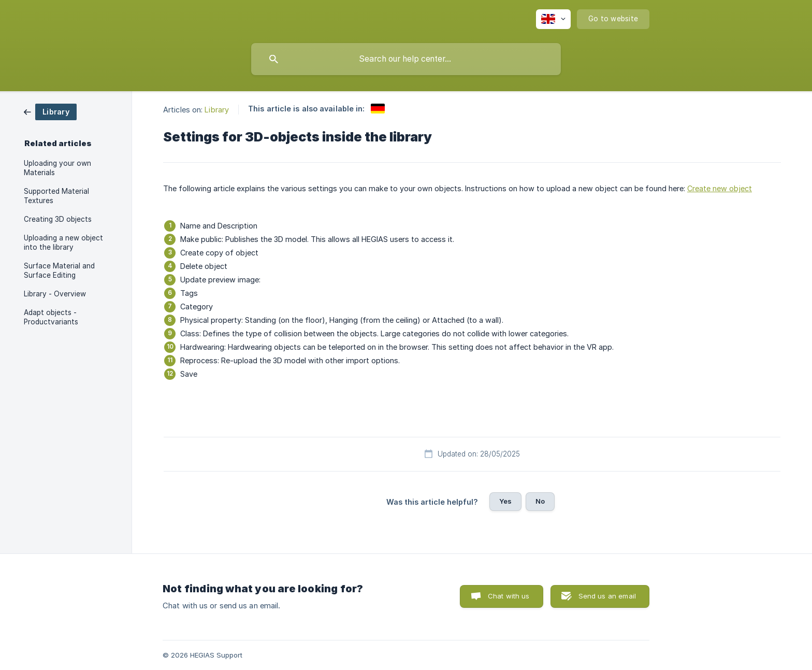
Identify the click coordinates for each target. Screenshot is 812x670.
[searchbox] (406, 59)
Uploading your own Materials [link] (57, 168)
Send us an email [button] (607, 596)
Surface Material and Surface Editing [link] (59, 270)
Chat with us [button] (509, 596)
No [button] (540, 501)
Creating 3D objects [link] (58, 219)
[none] (553, 19)
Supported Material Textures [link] (56, 196)
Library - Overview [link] (55, 294)
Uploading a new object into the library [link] (63, 243)
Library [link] (217, 110)
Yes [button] (505, 501)
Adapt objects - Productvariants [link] (51, 317)
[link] (50, 111)
